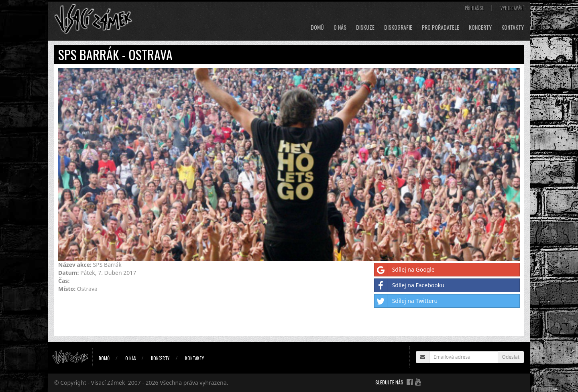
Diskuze (365, 27)
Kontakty (513, 27)
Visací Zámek (108, 383)
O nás (340, 27)
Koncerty (480, 27)
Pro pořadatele (441, 27)
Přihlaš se (474, 8)
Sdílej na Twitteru (406, 301)
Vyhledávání (512, 8)
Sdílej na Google (405, 270)
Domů (317, 27)
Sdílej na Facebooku (409, 285)
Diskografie (398, 27)
